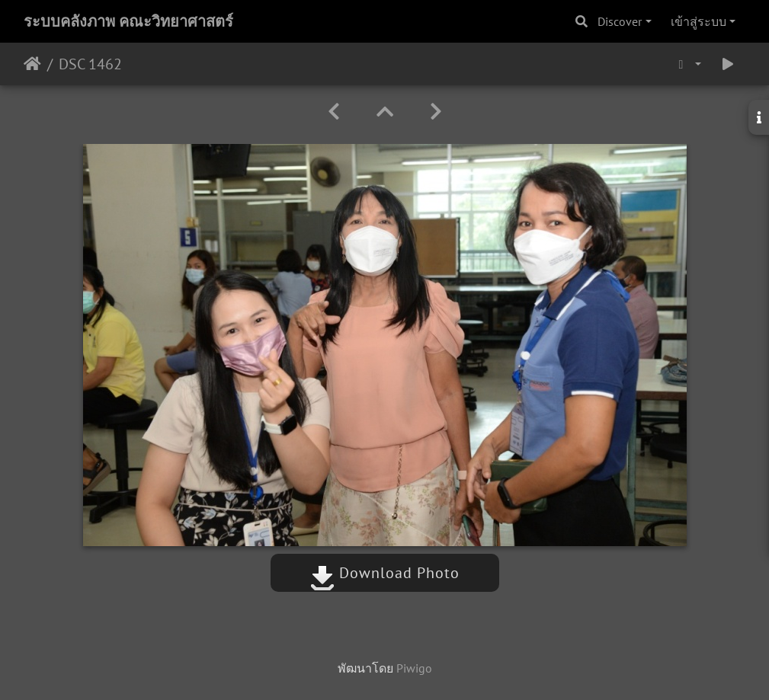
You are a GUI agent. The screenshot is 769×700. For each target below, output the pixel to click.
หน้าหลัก (32, 64)
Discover (620, 21)
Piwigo (414, 668)
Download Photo (385, 573)
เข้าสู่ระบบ (699, 21)
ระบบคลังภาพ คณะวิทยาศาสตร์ (128, 21)
